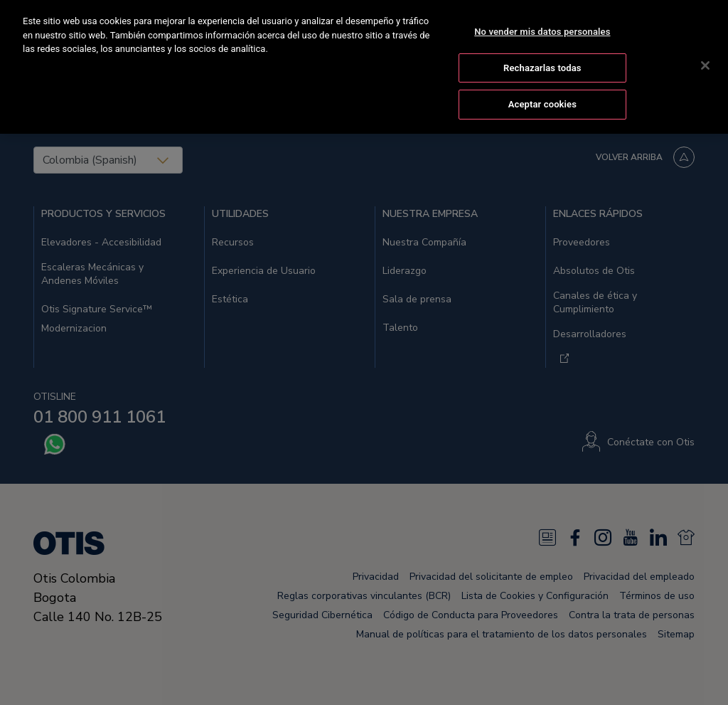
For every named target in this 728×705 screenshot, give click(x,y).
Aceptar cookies (542, 103)
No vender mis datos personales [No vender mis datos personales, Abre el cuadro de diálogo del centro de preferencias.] (542, 30)
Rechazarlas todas (542, 66)
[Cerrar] (705, 64)
